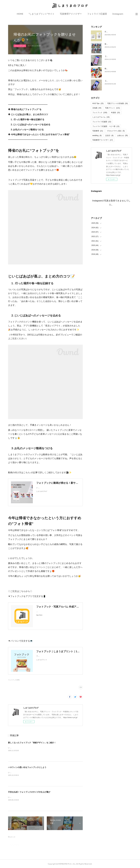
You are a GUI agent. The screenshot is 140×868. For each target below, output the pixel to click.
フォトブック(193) (14, 680)
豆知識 (97, 108)
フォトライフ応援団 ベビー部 (106, 126)
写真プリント (113, 108)
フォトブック (20, 46)
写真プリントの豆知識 (118, 103)
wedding (97, 136)
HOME (20, 14)
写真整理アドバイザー (71, 14)
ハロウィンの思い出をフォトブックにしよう (27, 767)
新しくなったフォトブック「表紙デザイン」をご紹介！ (32, 743)
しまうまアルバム (101, 117)
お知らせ (123, 136)
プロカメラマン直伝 (116, 131)
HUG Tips (98, 103)
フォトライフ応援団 (97, 14)
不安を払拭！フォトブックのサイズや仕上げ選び (29, 792)
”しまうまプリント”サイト (42, 14)
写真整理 (98, 131)
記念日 (109, 136)
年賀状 (115, 113)
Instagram (118, 14)
